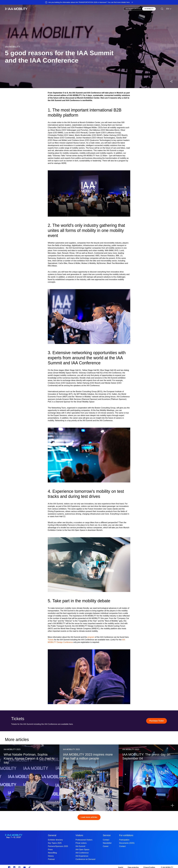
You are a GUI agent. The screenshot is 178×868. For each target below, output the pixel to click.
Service (107, 835)
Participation (124, 840)
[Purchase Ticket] (157, 721)
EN (169, 9)
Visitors (49, 9)
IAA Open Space (82, 850)
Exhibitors (38, 9)
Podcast (51, 859)
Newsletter (107, 843)
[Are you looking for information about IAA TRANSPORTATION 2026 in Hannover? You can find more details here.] (89, 2)
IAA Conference (82, 853)
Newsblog (60, 9)
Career (106, 846)
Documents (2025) (127, 843)
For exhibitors (126, 835)
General (52, 835)
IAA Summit (80, 846)
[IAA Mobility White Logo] (16, 9)
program (91, 637)
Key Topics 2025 (55, 843)
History (51, 856)
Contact (106, 840)
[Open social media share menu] (171, 81)
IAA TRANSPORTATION (133, 9)
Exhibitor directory (55, 840)
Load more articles (89, 817)
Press (85, 9)
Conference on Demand (85, 859)
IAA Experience (82, 856)
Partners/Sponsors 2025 (58, 846)
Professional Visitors (84, 840)
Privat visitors (81, 843)
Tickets (51, 640)
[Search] (162, 9)
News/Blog (52, 853)
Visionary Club (73, 9)
